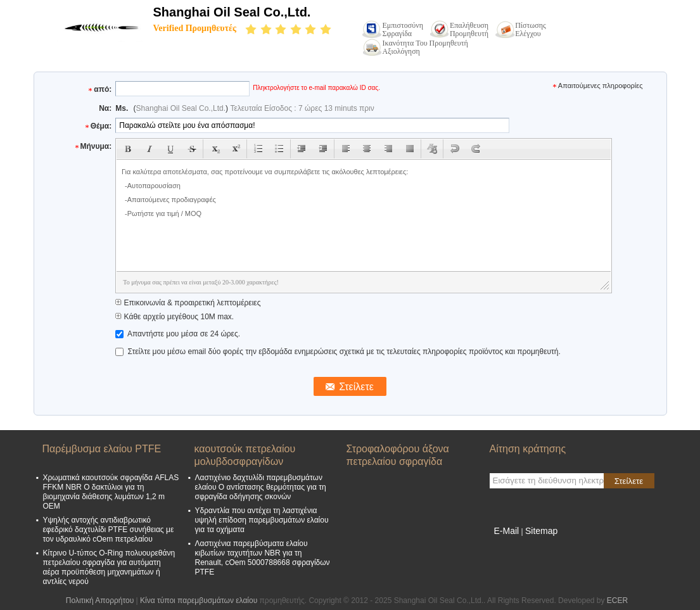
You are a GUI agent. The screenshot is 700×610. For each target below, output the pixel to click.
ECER (617, 600)
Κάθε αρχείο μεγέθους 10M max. (175, 317)
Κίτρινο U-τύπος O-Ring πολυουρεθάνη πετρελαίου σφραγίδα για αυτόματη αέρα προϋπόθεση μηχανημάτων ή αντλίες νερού (109, 567)
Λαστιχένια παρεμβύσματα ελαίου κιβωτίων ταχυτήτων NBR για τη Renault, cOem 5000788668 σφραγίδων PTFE (263, 558)
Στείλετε (629, 481)
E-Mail (507, 531)
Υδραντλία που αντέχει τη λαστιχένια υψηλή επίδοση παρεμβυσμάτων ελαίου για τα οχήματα (262, 520)
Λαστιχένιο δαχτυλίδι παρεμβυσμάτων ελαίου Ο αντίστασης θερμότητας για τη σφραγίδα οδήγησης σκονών (261, 487)
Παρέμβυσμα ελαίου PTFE (102, 449)
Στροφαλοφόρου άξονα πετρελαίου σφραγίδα (398, 455)
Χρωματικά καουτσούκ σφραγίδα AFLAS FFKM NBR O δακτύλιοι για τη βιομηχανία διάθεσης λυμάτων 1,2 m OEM (111, 492)
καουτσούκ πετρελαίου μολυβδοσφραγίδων (245, 455)
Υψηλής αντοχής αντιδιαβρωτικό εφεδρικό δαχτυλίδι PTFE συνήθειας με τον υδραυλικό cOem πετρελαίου (109, 530)
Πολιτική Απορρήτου (100, 600)
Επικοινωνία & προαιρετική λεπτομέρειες (188, 303)
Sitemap (541, 531)
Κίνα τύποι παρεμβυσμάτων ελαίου (199, 600)
